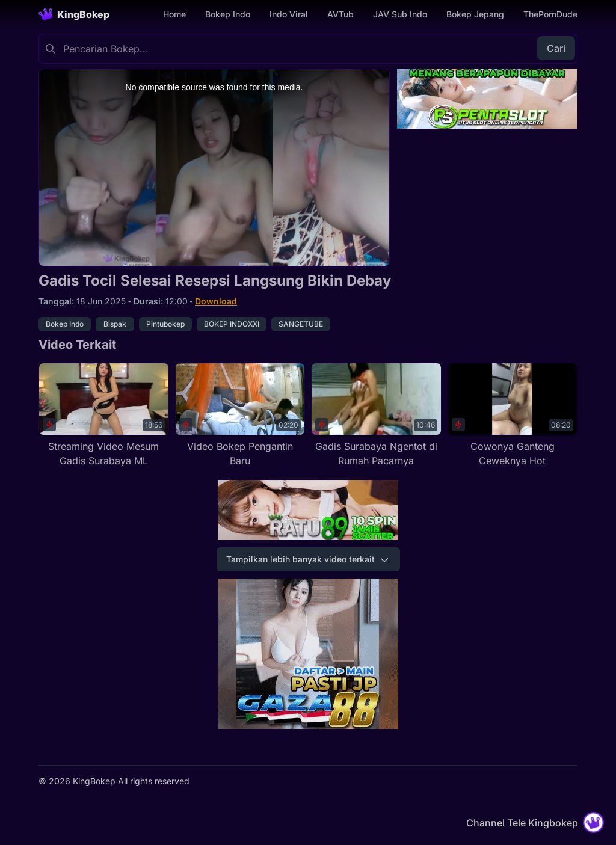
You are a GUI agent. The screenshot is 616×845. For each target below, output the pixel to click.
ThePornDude (550, 14)
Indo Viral (289, 14)
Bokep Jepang (475, 14)
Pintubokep (165, 324)
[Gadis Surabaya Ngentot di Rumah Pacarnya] (376, 416)
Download (216, 301)
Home (174, 14)
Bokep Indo (228, 14)
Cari (556, 48)
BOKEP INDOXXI (232, 324)
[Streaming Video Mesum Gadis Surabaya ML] (104, 416)
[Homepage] (74, 14)
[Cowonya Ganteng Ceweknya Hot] (513, 416)
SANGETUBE (301, 324)
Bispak (115, 324)
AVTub (340, 14)
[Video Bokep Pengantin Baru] (240, 416)
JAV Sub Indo (400, 14)
